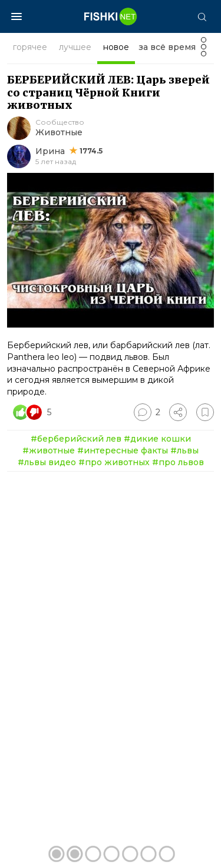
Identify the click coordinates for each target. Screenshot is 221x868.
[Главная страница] (111, 16)
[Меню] (17, 16)
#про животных (114, 462)
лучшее (75, 47)
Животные (59, 132)
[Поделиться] (178, 412)
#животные (49, 450)
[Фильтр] (204, 50)
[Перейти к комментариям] (147, 412)
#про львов (178, 462)
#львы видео (47, 462)
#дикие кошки (157, 439)
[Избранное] (205, 412)
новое (116, 47)
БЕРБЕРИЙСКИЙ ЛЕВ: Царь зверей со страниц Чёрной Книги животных (108, 92)
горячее (30, 47)
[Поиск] (202, 16)
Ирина (50, 151)
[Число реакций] (34, 412)
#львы (184, 450)
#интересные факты (123, 450)
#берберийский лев (76, 439)
